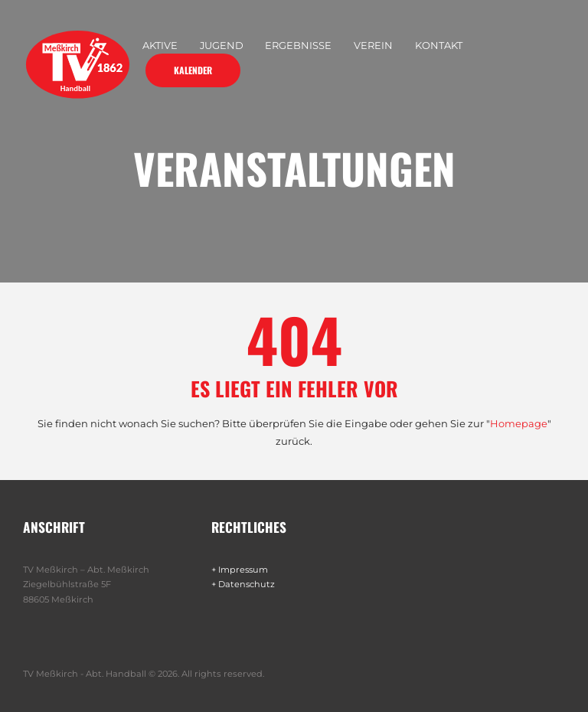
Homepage (519, 423)
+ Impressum (240, 570)
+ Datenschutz (243, 584)
